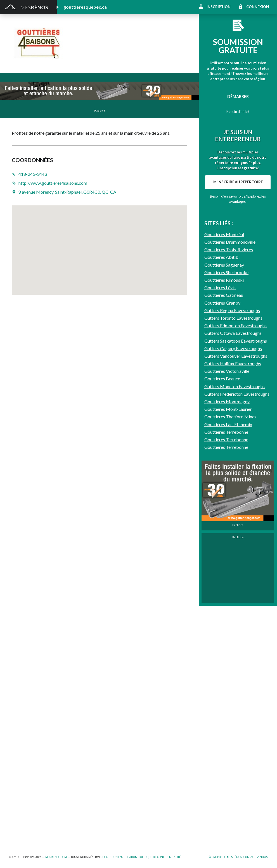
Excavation (19, 681)
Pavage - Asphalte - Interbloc (100, 696)
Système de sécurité (157, 718)
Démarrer (238, 97)
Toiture (81, 711)
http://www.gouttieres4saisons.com (141, 53)
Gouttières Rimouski (224, 425)
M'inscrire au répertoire (238, 255)
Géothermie (150, 688)
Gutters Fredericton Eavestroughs (237, 539)
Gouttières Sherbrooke (226, 418)
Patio (14, 696)
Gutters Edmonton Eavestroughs (235, 471)
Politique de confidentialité (160, 857)
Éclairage (17, 782)
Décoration (214, 673)
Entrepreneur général (28, 789)
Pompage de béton (26, 833)
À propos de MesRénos (225, 857)
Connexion (258, 7)
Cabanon (82, 666)
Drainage (17, 688)
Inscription (219, 7)
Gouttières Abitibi (222, 402)
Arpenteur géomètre (93, 774)
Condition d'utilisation (120, 857)
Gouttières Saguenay (224, 410)
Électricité (83, 782)
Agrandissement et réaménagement (41, 774)
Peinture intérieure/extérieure (36, 804)
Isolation (17, 797)
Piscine (15, 826)
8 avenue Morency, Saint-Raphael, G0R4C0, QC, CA (67, 192)
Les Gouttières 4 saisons (114, 39)
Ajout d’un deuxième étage (98, 766)
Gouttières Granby (222, 448)
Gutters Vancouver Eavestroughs (236, 501)
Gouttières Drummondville (230, 387)
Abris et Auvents (24, 666)
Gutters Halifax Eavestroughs (233, 509)
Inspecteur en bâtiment (95, 789)
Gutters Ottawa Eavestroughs (233, 478)
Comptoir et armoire (157, 666)
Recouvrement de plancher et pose (170, 702)
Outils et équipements (94, 797)
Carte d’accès (215, 725)
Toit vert (17, 719)
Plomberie (83, 826)
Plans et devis (21, 766)
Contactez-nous (255, 857)
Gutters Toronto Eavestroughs (233, 463)
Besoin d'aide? (238, 112)
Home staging (151, 673)
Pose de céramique (220, 666)
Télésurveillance (153, 725)
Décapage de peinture (29, 704)
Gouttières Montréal (224, 380)
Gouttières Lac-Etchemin (228, 570)
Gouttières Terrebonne (226, 577)
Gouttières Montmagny (227, 547)
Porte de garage (88, 704)
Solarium (17, 711)
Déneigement (86, 673)
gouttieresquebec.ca (85, 7)
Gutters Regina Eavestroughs (232, 456)
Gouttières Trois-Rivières (229, 395)
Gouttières (84, 688)
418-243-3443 (89, 53)
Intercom (212, 710)
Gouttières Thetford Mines (230, 562)
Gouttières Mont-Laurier (228, 554)
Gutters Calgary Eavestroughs (233, 494)
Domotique (149, 681)
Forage (80, 681)
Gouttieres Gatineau (224, 440)
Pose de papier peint (92, 804)
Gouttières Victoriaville (227, 516)
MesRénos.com (56, 857)
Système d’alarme (219, 718)
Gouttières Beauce (222, 524)
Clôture (16, 673)
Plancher (147, 710)
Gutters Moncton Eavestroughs (235, 532)
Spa (12, 812)
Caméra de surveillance (159, 733)
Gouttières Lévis (220, 433)
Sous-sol (211, 681)
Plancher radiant (218, 702)
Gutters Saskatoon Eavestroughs (236, 486)
